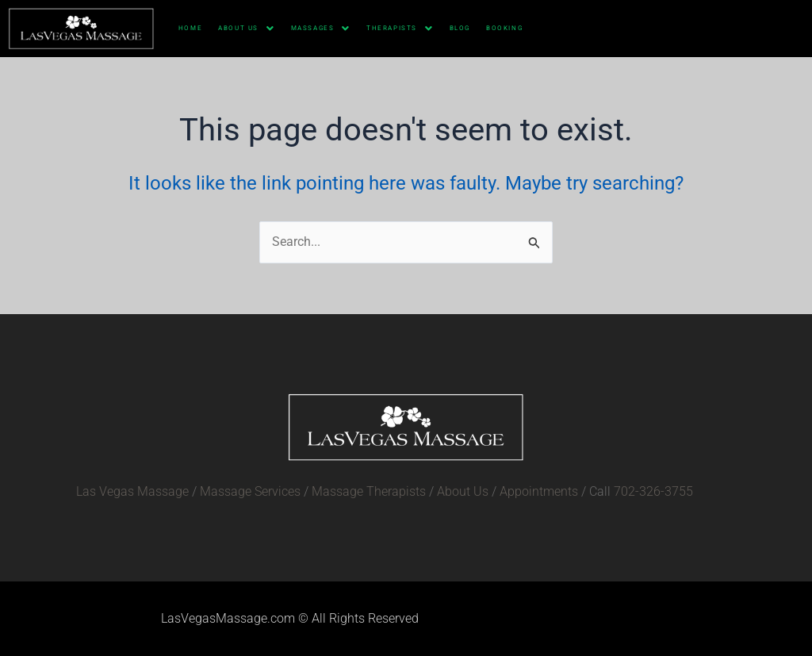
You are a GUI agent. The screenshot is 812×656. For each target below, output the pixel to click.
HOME (190, 28)
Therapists (400, 29)
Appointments (539, 491)
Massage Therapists (369, 491)
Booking (504, 28)
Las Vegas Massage (132, 491)
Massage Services (250, 491)
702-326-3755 (653, 491)
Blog (460, 28)
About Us (246, 29)
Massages (321, 29)
